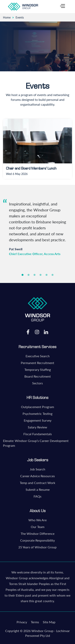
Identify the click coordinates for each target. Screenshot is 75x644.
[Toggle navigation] (62, 7)
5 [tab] (47, 275)
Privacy (22, 622)
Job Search (37, 469)
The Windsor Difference (37, 534)
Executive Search (38, 356)
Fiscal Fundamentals (38, 434)
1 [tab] (23, 275)
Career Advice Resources (37, 476)
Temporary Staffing (38, 370)
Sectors (37, 383)
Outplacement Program (37, 407)
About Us (38, 511)
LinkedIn (46, 332)
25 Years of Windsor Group (37, 547)
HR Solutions (37, 398)
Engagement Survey (38, 420)
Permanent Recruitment (37, 363)
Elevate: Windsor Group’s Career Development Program (36, 443)
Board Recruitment (38, 376)
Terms (35, 622)
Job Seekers (38, 460)
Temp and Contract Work (37, 483)
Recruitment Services (37, 347)
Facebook (28, 332)
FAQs (37, 496)
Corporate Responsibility (37, 540)
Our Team (38, 527)
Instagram (37, 332)
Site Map (49, 622)
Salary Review (37, 427)
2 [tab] (29, 275)
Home (7, 17)
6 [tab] (53, 275)
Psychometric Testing (37, 414)
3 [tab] (35, 275)
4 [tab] (41, 275)
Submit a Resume (38, 489)
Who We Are (37, 520)
